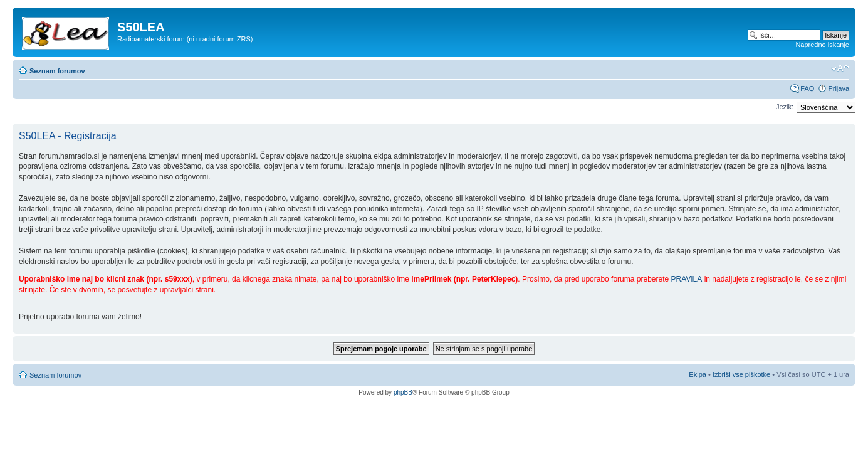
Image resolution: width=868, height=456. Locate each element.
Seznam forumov (57, 71)
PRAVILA (687, 279)
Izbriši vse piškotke (742, 374)
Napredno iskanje (822, 45)
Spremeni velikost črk (840, 68)
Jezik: (785, 107)
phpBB (403, 392)
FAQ (807, 88)
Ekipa (698, 374)
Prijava (839, 88)
